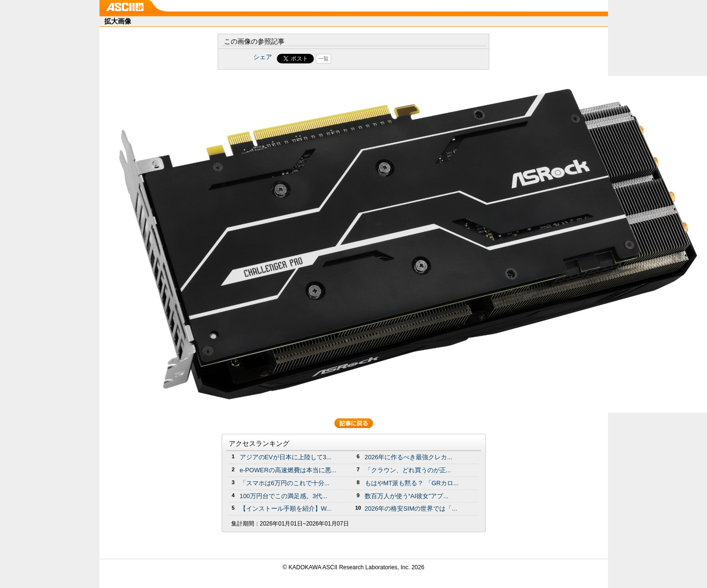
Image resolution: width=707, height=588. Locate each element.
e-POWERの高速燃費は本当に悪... (288, 470)
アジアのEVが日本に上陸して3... (286, 457)
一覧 (323, 59)
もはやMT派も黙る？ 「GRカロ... (412, 483)
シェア (263, 57)
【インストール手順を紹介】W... (286, 508)
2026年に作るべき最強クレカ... (409, 457)
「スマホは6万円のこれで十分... (285, 483)
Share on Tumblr (389, 59)
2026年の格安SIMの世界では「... (411, 508)
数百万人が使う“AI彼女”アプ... (407, 496)
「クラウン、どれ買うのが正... (408, 470)
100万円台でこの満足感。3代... (284, 496)
